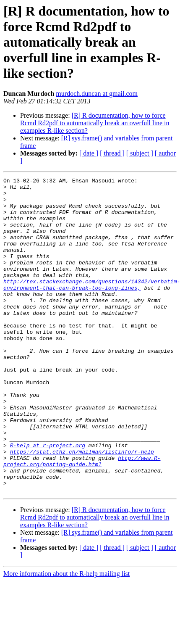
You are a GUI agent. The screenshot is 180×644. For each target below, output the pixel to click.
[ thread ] (112, 153)
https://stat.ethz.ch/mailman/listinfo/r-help (82, 507)
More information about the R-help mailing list (67, 637)
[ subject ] (140, 153)
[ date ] (89, 153)
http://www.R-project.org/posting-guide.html (82, 518)
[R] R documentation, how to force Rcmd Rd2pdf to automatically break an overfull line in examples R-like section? (95, 123)
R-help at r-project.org (48, 499)
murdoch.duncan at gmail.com (97, 94)
